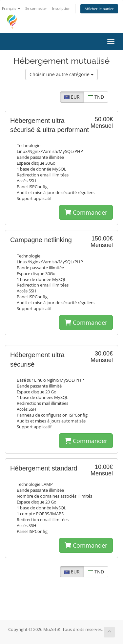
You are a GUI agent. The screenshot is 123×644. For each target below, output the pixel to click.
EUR (72, 97)
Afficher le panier (99, 9)
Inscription (61, 8)
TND (96, 97)
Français (11, 8)
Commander (86, 212)
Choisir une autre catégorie (61, 74)
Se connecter (36, 8)
